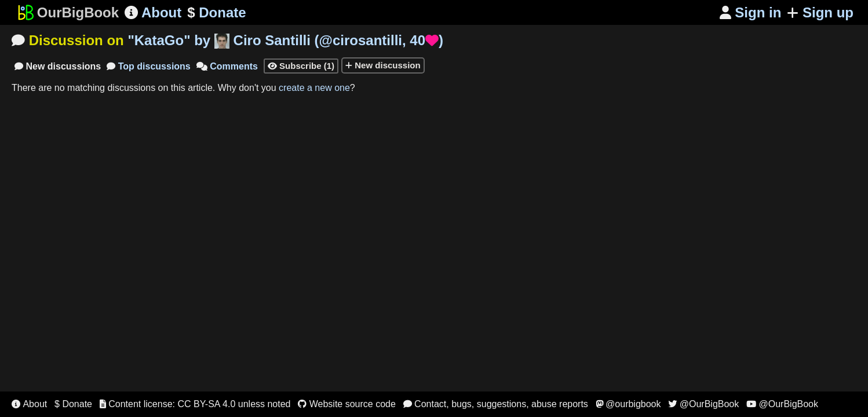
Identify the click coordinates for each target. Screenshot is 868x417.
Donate (216, 13)
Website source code (347, 404)
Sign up (820, 12)
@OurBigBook (703, 404)
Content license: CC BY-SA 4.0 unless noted (195, 404)
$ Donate (73, 404)
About (153, 12)
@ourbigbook (628, 404)
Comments (227, 66)
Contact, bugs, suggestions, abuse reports (496, 404)
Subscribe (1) (301, 66)
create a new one (314, 88)
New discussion (383, 65)
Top (149, 66)
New (58, 66)
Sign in (751, 12)
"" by (285, 40)
